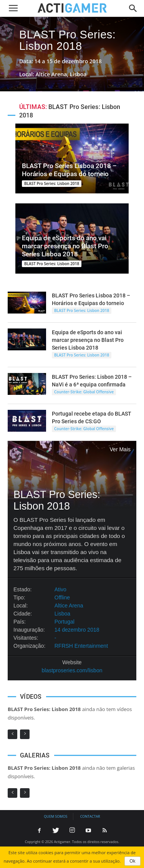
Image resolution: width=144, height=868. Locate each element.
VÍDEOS (31, 697)
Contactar (90, 816)
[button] (133, 8)
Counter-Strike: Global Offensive (84, 392)
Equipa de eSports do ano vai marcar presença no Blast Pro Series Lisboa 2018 (65, 246)
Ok (132, 861)
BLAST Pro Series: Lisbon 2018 (67, 40)
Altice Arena (69, 606)
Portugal (65, 622)
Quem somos (55, 816)
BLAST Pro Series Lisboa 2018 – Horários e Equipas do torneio (69, 170)
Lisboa (62, 614)
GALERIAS (35, 755)
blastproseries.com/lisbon (72, 670)
